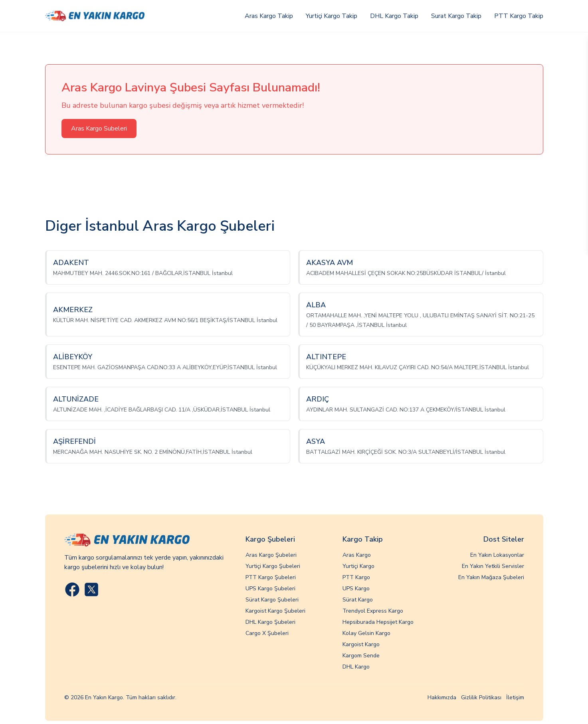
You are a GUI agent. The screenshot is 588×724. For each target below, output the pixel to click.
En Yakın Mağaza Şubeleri (491, 577)
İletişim (515, 697)
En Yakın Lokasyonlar (497, 555)
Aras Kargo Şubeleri (271, 555)
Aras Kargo (357, 555)
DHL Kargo (356, 667)
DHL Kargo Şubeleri (270, 622)
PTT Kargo (356, 577)
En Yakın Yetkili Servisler (493, 566)
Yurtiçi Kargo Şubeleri (273, 566)
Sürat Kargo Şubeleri (272, 600)
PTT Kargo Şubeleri (271, 577)
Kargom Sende (361, 656)
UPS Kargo (356, 588)
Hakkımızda (442, 697)
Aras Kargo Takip (269, 16)
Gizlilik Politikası (481, 697)
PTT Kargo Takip (519, 16)
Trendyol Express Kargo (373, 611)
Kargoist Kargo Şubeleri (275, 611)
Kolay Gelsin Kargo (366, 633)
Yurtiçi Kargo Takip (332, 16)
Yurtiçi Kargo (358, 566)
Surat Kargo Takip (456, 16)
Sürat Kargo (358, 600)
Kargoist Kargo (361, 644)
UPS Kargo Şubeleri (270, 588)
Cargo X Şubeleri (267, 633)
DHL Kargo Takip (394, 16)
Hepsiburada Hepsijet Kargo (378, 622)
